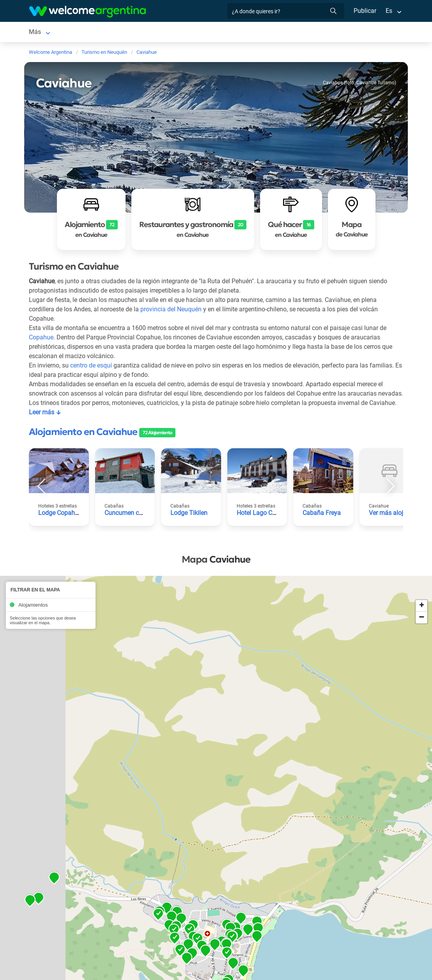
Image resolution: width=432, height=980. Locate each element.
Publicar (365, 11)
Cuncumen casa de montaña (144, 524)
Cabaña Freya (321, 524)
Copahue (41, 339)
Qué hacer (252, 33)
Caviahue (42, 33)
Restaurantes (211, 33)
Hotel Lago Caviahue (266, 524)
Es (389, 11)
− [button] (421, 628)
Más (282, 33)
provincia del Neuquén (173, 311)
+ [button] (422, 617)
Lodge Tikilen (189, 524)
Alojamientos (87, 33)
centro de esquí (91, 367)
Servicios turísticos (156, 33)
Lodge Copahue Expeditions (77, 524)
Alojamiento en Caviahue (83, 443)
